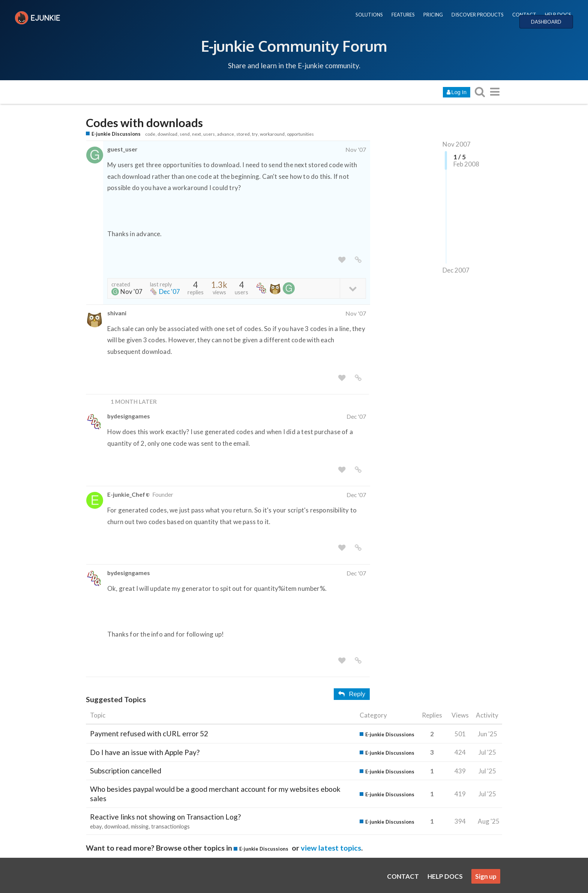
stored (243, 134)
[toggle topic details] (353, 288)
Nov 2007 (457, 144)
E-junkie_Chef (126, 494)
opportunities (300, 134)
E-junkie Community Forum (294, 46)
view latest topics (331, 848)
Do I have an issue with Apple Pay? (145, 752)
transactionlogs (170, 826)
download (167, 134)
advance (226, 134)
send (185, 134)
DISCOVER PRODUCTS (478, 15)
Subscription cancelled (126, 771)
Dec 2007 (456, 270)
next (196, 134)
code (150, 134)
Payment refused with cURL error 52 (149, 733)
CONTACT (524, 15)
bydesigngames (129, 416)
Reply (352, 694)
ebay (96, 826)
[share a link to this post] (358, 260)
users (209, 134)
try (255, 134)
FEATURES (403, 15)
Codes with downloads (144, 123)
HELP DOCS (558, 15)
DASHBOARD (546, 22)
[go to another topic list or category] (495, 92)
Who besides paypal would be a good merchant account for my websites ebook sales (215, 793)
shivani (117, 313)
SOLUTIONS (369, 15)
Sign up (486, 876)
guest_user (122, 149)
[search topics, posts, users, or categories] (480, 92)
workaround (272, 134)
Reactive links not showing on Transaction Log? (165, 817)
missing (140, 826)
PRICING (433, 15)
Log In (457, 92)
